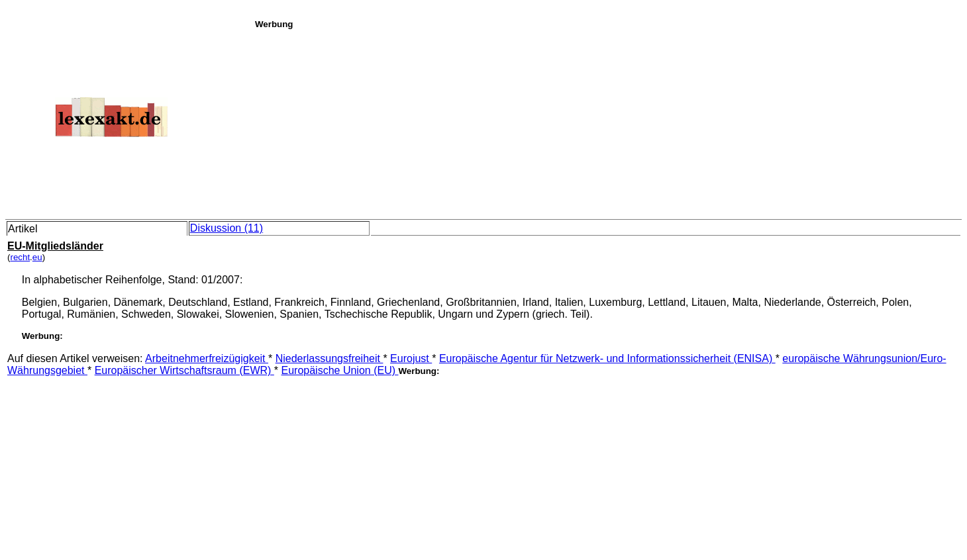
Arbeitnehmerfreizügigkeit (207, 358)
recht (20, 257)
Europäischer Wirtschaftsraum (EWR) (184, 370)
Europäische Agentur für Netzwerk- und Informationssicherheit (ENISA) (607, 358)
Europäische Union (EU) (339, 370)
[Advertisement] (607, 122)
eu (37, 257)
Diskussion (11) (227, 228)
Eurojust (411, 358)
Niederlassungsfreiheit (330, 358)
